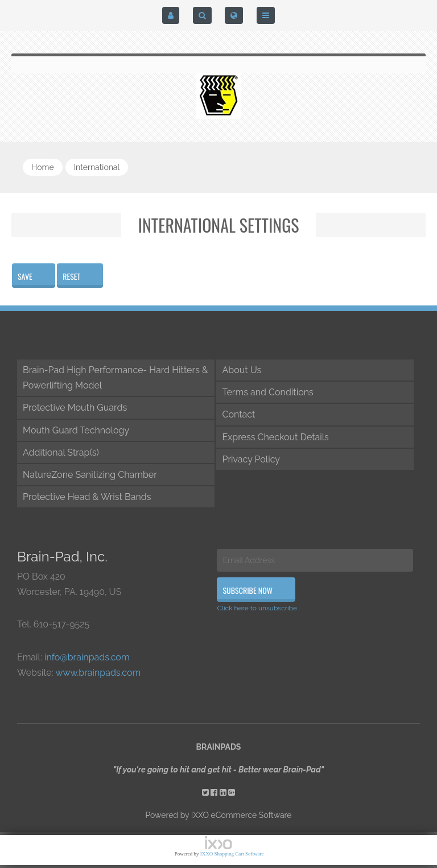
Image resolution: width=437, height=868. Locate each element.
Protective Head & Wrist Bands (87, 497)
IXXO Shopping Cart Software (232, 854)
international (97, 167)
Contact (238, 414)
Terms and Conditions (267, 392)
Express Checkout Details (275, 437)
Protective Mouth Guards (75, 408)
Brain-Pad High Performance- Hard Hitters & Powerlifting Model (116, 378)
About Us (242, 370)
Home (43, 167)
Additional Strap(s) (61, 452)
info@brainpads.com (87, 657)
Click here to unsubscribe (257, 608)
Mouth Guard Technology (76, 430)
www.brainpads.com (98, 673)
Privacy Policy (251, 459)
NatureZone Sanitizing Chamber (90, 475)
